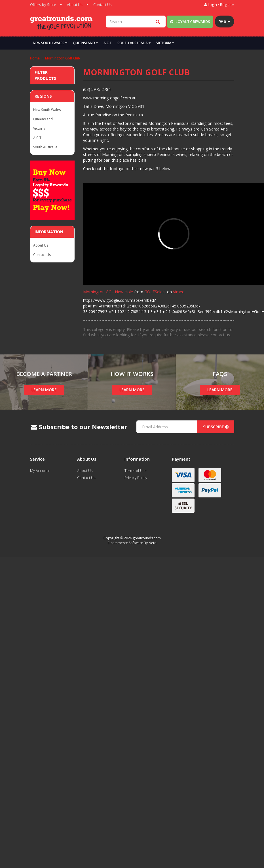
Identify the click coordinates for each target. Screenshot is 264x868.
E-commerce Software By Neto (132, 543)
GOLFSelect (155, 292)
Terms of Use (136, 471)
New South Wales (50, 43)
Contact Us (103, 5)
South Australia (134, 43)
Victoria (165, 43)
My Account (40, 471)
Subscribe (216, 427)
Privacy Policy (136, 478)
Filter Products (45, 75)
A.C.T (108, 43)
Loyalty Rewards (190, 22)
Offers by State (43, 5)
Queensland (85, 43)
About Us (75, 5)
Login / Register (219, 5)
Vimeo (179, 292)
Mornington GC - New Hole (108, 292)
